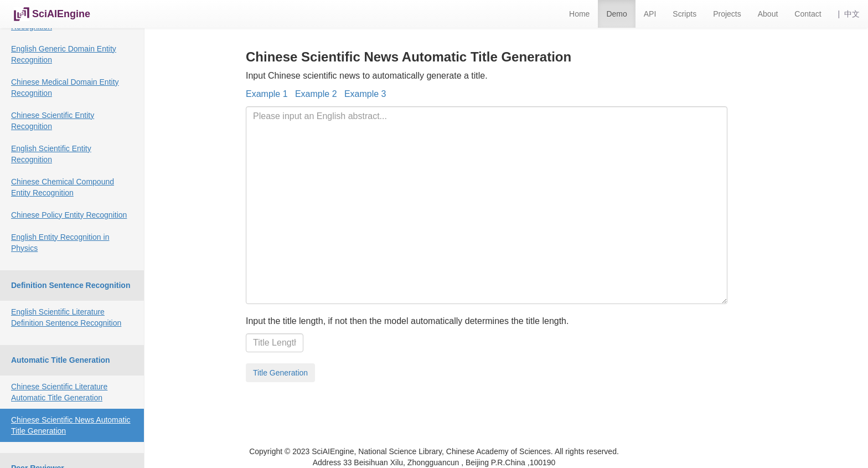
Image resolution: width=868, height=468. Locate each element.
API (650, 14)
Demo (616, 14)
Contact (808, 14)
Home (579, 14)
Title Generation (280, 373)
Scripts (684, 14)
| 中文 (849, 14)
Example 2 (316, 94)
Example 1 (267, 94)
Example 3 (365, 94)
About (768, 14)
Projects (727, 14)
